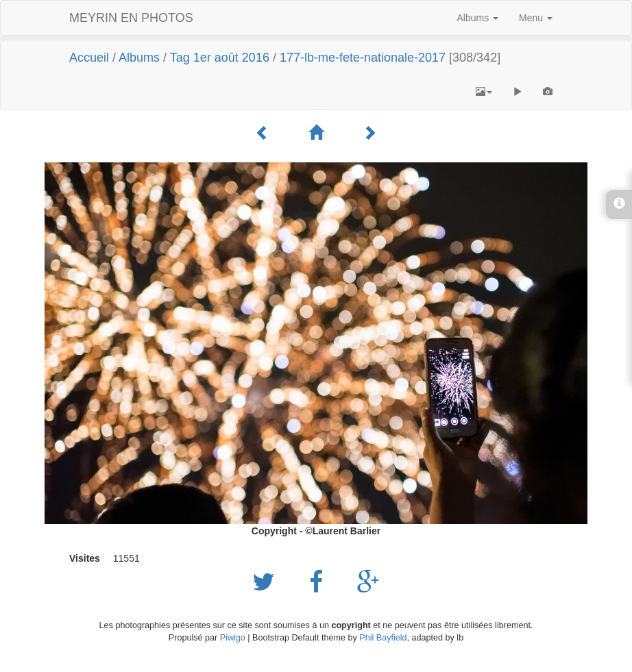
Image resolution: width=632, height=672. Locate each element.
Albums (478, 18)
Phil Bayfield (383, 638)
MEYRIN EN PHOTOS (131, 18)
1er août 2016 (231, 58)
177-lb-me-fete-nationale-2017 (363, 58)
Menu (536, 18)
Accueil (89, 58)
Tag (180, 58)
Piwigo (233, 638)
